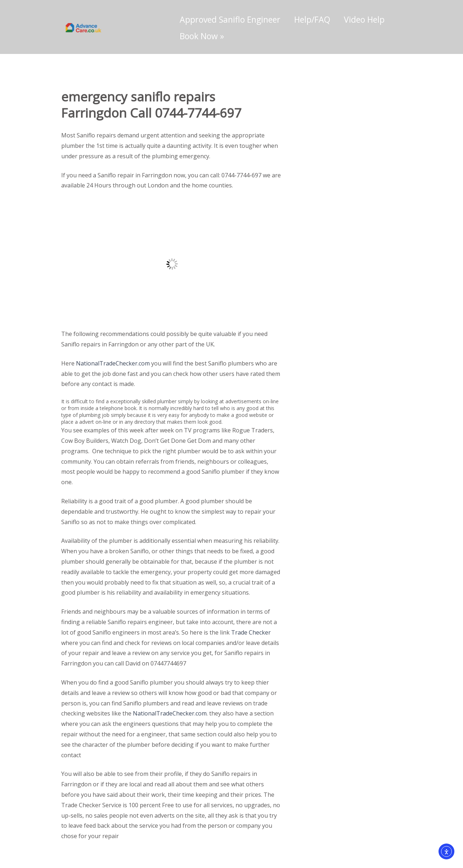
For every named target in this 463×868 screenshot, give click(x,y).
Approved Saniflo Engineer (230, 19)
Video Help (364, 19)
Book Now (202, 36)
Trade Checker (251, 632)
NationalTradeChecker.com (113, 363)
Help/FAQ (312, 19)
